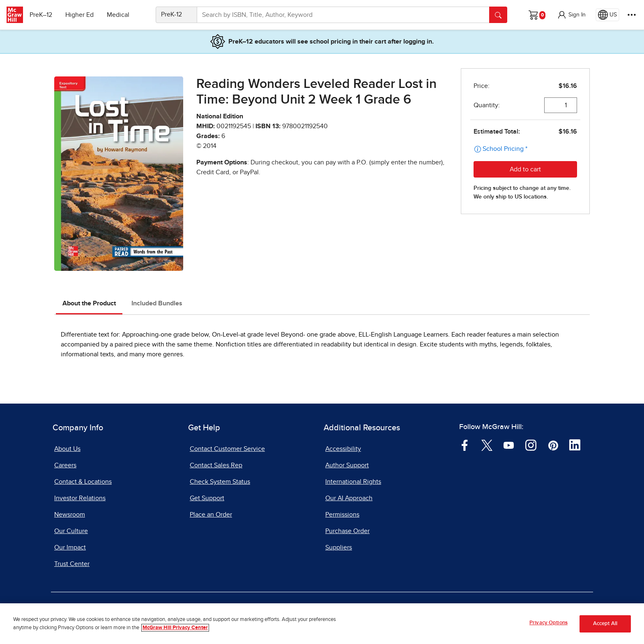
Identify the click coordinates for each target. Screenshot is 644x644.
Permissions (342, 515)
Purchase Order (347, 531)
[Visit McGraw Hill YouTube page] (509, 445)
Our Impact (70, 547)
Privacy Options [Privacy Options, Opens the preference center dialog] (549, 624)
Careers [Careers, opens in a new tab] (65, 465)
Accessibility (343, 449)
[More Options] (632, 15)
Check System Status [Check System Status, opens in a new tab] (220, 482)
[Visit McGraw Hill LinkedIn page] (575, 445)
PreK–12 (44, 15)
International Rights (353, 482)
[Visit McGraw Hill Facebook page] (465, 445)
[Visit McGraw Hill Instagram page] (531, 445)
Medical (121, 15)
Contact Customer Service (227, 449)
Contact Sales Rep (216, 465)
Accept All (605, 624)
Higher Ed (83, 15)
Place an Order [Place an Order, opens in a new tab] (211, 515)
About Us (67, 449)
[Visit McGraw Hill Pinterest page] (553, 445)
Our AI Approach (349, 498)
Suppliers (339, 547)
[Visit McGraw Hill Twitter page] (487, 445)
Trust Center (72, 564)
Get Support (207, 498)
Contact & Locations (83, 482)
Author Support (347, 465)
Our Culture (71, 531)
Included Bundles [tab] (157, 303)
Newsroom (70, 515)
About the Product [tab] (89, 303)
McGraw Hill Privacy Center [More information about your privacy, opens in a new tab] (175, 628)
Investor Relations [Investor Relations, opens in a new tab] (80, 498)
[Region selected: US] (607, 15)
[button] (571, 15)
